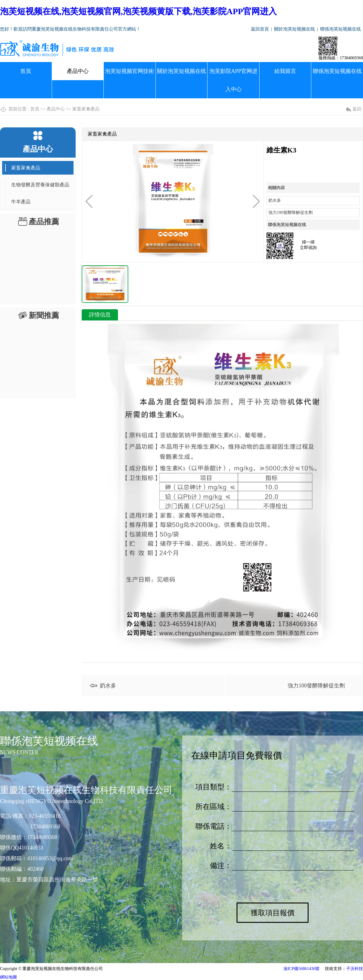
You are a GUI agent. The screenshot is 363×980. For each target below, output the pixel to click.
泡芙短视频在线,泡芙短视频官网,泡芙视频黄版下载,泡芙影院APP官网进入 (138, 11)
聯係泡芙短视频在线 (340, 29)
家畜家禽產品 (86, 109)
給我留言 (285, 71)
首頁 (26, 71)
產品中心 (78, 71)
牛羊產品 (21, 202)
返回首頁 (260, 29)
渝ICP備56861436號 (302, 969)
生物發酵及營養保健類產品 (40, 185)
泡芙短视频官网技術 (129, 71)
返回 (357, 109)
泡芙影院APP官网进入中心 (233, 80)
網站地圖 (8, 977)
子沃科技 (355, 969)
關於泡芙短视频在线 (294, 29)
